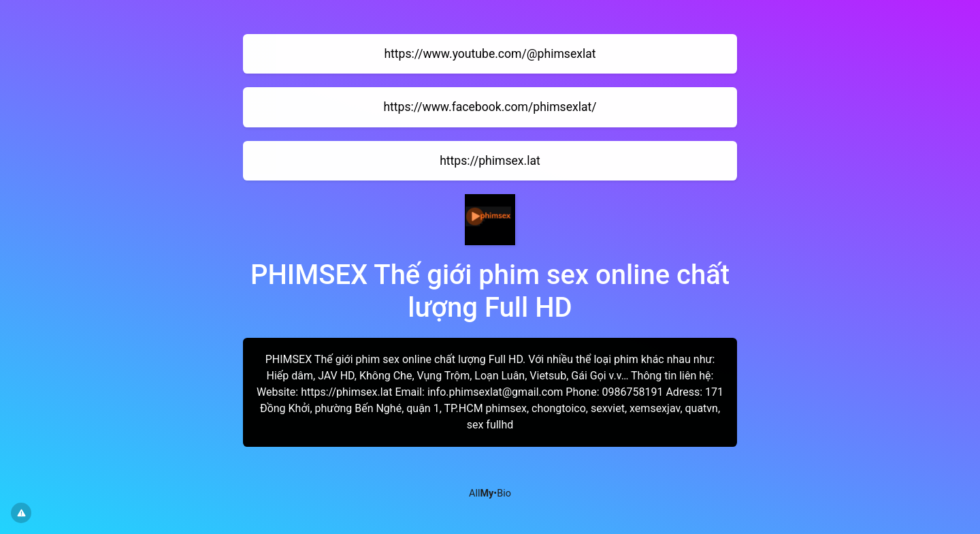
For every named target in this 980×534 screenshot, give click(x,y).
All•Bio (490, 493)
